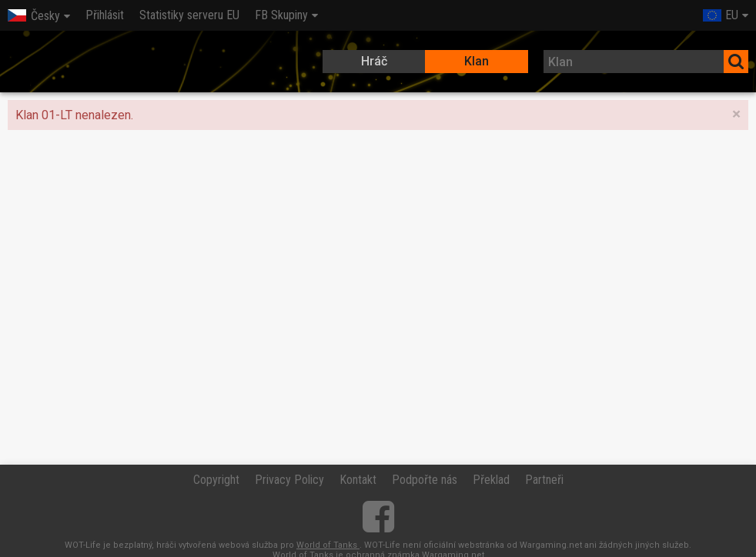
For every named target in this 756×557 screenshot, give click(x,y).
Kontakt (358, 480)
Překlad (491, 480)
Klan (477, 61)
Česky (34, 16)
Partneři (544, 480)
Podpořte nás (425, 480)
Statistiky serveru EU (189, 15)
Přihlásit (105, 15)
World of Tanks (328, 545)
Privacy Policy (289, 480)
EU (721, 15)
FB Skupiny (281, 15)
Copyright (216, 480)
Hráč (374, 61)
